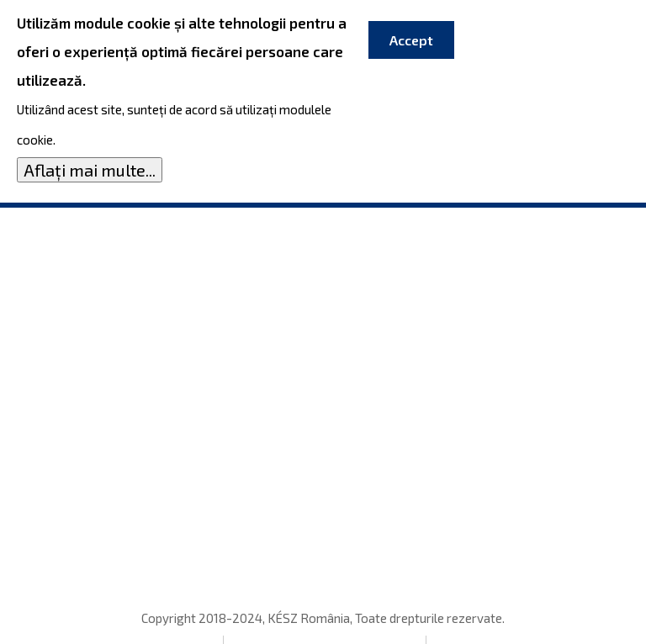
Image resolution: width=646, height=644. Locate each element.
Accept (411, 37)
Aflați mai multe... (90, 167)
